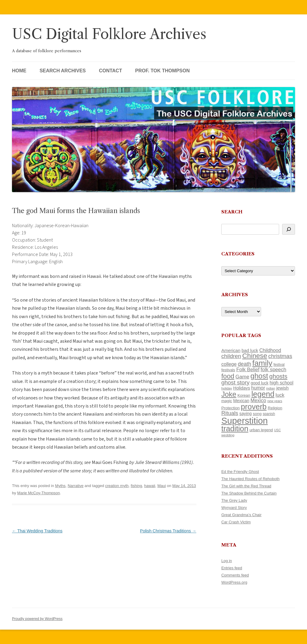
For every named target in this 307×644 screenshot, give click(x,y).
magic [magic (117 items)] (227, 401)
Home (19, 71)
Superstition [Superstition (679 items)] (244, 421)
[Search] (289, 229)
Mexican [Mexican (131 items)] (241, 401)
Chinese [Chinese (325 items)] (255, 356)
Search (232, 212)
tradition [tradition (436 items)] (235, 429)
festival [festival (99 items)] (279, 365)
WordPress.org (234, 582)
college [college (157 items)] (229, 364)
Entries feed (232, 568)
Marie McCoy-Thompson (38, 493)
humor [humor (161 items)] (258, 388)
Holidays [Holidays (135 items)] (242, 388)
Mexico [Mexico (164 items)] (258, 400)
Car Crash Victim (236, 522)
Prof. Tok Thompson (162, 71)
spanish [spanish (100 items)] (269, 414)
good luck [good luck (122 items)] (259, 383)
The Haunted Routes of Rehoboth (250, 479)
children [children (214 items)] (231, 356)
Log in (227, 561)
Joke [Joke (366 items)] (229, 394)
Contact (110, 71)
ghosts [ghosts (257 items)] (278, 376)
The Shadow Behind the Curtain (249, 493)
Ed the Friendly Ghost (240, 472)
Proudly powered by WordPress (37, 619)
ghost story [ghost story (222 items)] (235, 382)
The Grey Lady (234, 500)
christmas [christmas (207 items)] (280, 356)
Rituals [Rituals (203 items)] (230, 413)
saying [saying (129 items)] (245, 414)
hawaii (150, 486)
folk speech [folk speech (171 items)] (273, 370)
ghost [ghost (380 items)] (259, 376)
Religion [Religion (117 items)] (275, 408)
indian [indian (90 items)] (271, 388)
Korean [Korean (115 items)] (244, 395)
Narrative (76, 486)
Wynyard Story (234, 508)
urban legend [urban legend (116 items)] (261, 430)
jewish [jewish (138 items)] (282, 388)
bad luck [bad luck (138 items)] (250, 351)
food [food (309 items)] (228, 376)
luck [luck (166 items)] (280, 395)
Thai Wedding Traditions (37, 531)
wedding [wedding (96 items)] (228, 435)
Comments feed (235, 575)
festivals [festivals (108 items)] (228, 370)
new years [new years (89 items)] (275, 401)
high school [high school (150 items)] (281, 383)
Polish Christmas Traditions (168, 531)
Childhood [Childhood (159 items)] (270, 350)
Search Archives (63, 71)
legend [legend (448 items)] (263, 394)
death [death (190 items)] (244, 364)
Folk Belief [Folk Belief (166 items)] (248, 370)
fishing (136, 486)
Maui (162, 486)
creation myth (117, 486)
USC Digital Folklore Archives (109, 34)
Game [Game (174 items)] (242, 377)
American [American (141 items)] (231, 350)
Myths (60, 486)
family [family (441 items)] (262, 363)
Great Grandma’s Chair (241, 515)
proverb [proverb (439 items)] (254, 407)
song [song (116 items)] (257, 414)
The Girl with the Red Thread (246, 486)
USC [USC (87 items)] (277, 430)
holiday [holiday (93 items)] (227, 388)
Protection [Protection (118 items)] (230, 408)
